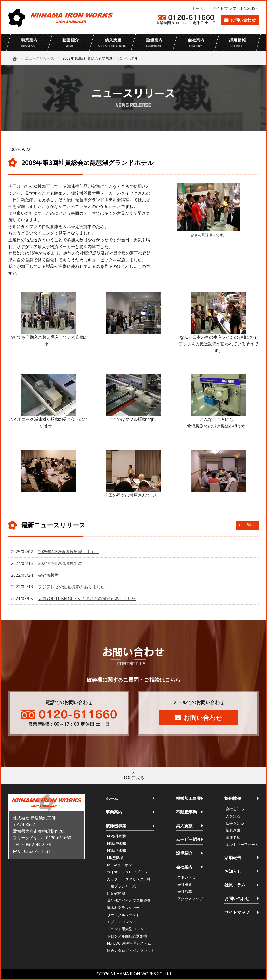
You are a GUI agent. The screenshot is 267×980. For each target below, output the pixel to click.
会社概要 (185, 885)
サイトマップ (224, 8)
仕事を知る (235, 823)
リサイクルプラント (123, 915)
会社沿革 (185, 892)
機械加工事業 (189, 798)
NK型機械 (115, 858)
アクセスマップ (190, 899)
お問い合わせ (243, 20)
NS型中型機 (117, 843)
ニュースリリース (40, 58)
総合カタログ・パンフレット (131, 950)
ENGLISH (250, 8)
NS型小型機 (117, 836)
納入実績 (184, 826)
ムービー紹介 (189, 839)
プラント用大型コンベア (127, 929)
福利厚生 (233, 830)
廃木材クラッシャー (123, 907)
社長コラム (235, 885)
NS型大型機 (117, 850)
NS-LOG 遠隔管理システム (129, 943)
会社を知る (235, 809)
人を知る (233, 816)
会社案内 (184, 867)
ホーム (198, 8)
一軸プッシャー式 (122, 886)
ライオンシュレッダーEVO (129, 872)
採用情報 (233, 798)
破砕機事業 (116, 826)
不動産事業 (186, 812)
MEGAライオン (119, 865)
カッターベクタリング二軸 (129, 879)
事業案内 (114, 812)
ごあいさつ (186, 877)
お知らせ (233, 871)
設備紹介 (184, 853)
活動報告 (233, 858)
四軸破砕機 (116, 893)
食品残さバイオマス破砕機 (129, 900)
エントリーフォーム (242, 844)
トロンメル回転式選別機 (127, 936)
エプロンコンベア (122, 922)
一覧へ (249, 525)
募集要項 (233, 837)
